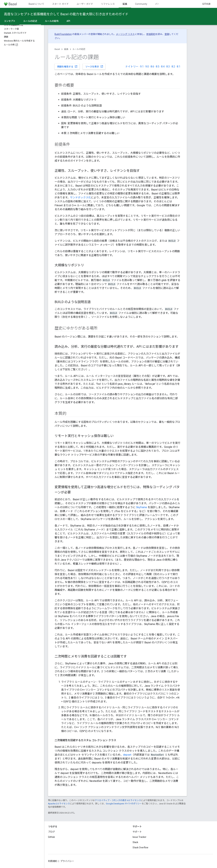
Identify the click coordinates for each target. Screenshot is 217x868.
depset (127, 755)
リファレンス (108, 4)
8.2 (173, 67)
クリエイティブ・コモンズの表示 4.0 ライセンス (118, 800)
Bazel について (36, 4)
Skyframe (142, 507)
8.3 (168, 67)
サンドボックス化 (80, 197)
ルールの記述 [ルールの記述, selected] (30, 21)
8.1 (179, 67)
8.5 (158, 67)
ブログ (51, 832)
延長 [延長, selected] (125, 4)
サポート (137, 832)
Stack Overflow (140, 847)
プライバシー (67, 861)
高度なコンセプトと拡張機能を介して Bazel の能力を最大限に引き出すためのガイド (66, 14)
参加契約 (151, 34)
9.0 (147, 67)
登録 (167, 34)
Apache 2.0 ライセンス (59, 804)
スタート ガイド (60, 4)
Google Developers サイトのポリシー (124, 804)
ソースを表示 (94, 66)
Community (141, 4)
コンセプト (10, 21)
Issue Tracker (139, 837)
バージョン (161, 4)
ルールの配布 (52, 21)
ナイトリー (132, 67)
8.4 (163, 67)
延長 (66, 49)
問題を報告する (67, 66)
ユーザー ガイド (85, 4)
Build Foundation (63, 34)
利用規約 (53, 861)
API (68, 21)
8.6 (152, 67)
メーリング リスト (125, 34)
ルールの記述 (79, 49)
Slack (135, 842)
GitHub (206, 4)
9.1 (142, 67)
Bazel (57, 49)
